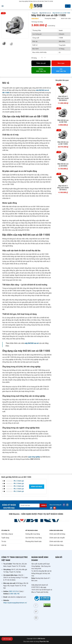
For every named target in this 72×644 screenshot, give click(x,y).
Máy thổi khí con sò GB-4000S (63, 165)
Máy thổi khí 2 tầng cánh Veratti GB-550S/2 (63, 188)
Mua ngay (61, 63)
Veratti (54, 18)
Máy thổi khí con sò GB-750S (63, 121)
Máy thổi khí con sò (45, 13)
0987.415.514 (14, 591)
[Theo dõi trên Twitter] (51, 508)
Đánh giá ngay (37, 487)
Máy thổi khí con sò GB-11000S (63, 143)
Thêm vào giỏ (41, 63)
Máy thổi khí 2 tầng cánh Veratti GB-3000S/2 (63, 98)
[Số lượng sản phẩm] (42, 58)
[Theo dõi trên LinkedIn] (36, 618)
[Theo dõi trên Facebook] (64, 505)
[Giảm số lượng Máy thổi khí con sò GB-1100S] (39, 58)
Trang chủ (35, 13)
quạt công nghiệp (34, 457)
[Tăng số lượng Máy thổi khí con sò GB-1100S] (45, 58)
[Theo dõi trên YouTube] (55, 508)
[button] (3, 6)
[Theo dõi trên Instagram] (67, 505)
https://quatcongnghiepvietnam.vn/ (15, 603)
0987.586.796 (15, 594)
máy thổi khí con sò (32, 343)
